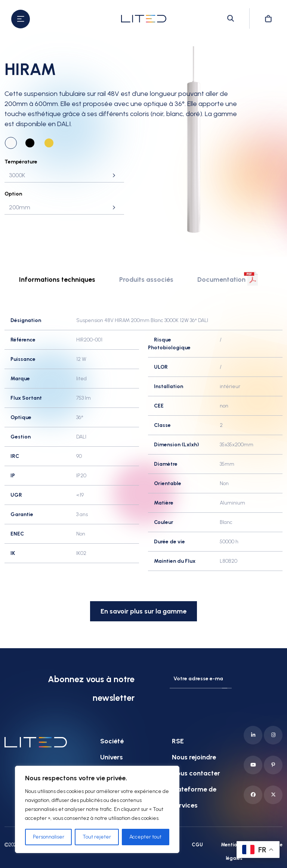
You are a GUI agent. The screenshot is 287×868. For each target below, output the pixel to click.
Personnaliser (49, 837)
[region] (97, 809)
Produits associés (146, 280)
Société (112, 741)
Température (21, 162)
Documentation (221, 280)
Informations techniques (57, 280)
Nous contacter (196, 773)
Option (13, 194)
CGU (197, 845)
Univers (112, 757)
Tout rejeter (97, 837)
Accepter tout (145, 837)
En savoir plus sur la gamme (143, 611)
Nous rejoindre (194, 757)
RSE (178, 741)
